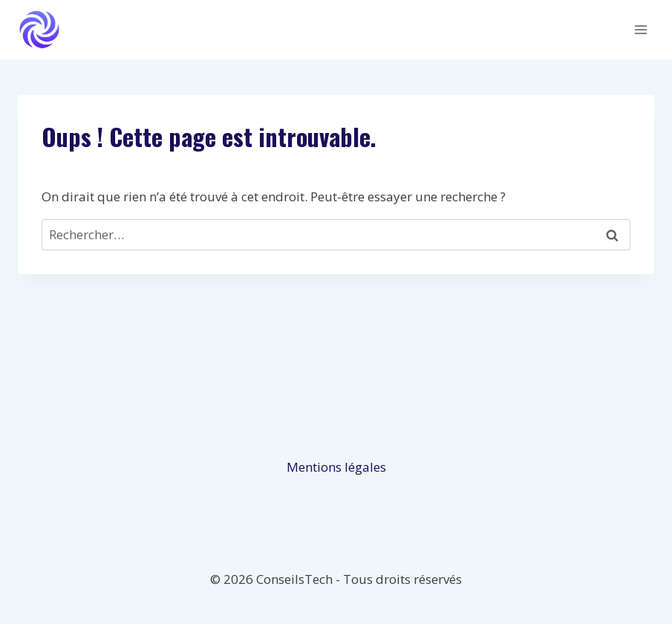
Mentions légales (336, 467)
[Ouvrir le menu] (640, 29)
